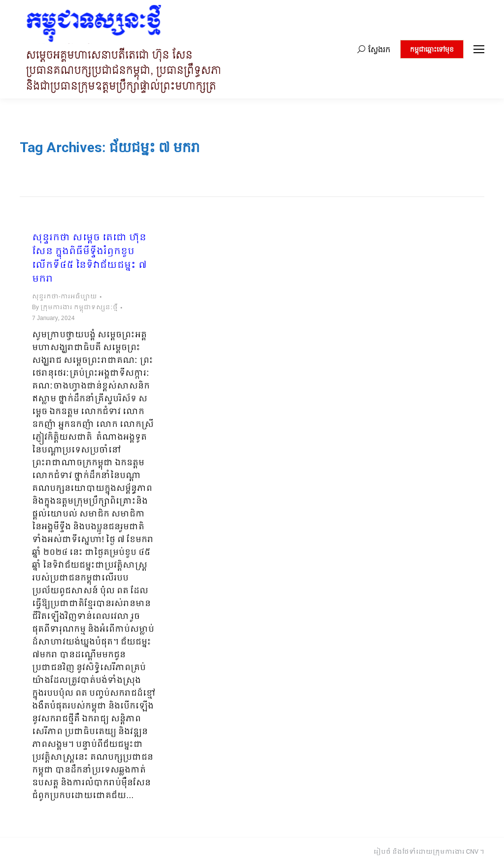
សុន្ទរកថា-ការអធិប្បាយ (64, 297)
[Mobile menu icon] (479, 49)
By (75, 308)
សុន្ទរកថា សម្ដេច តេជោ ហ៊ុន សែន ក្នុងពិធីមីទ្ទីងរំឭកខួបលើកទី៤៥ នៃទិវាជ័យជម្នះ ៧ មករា (89, 259)
